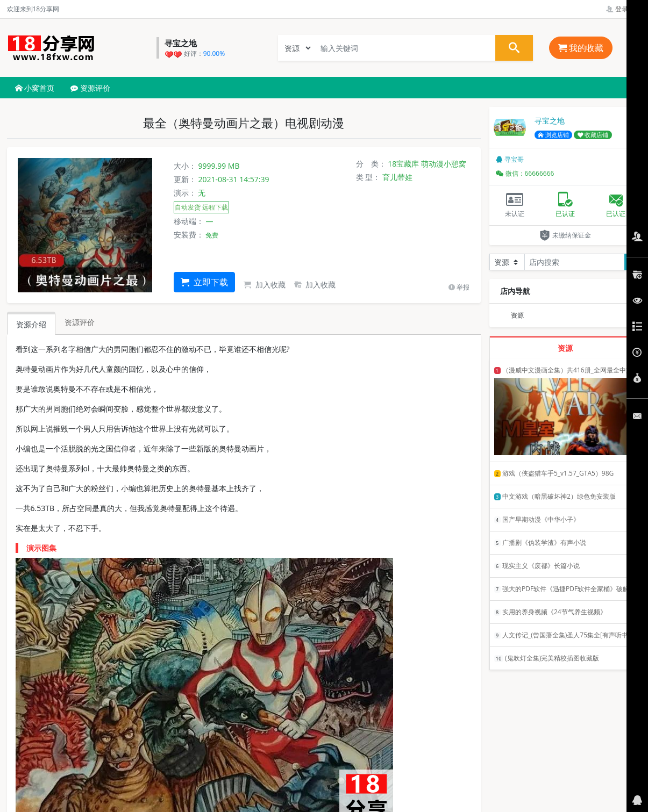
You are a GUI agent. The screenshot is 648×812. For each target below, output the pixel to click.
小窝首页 (35, 88)
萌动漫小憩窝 (444, 164)
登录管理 (624, 9)
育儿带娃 (397, 177)
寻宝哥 (510, 159)
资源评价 (90, 88)
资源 (517, 315)
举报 (459, 287)
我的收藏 (581, 48)
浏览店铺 (553, 135)
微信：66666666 (525, 173)
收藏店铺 (593, 135)
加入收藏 (265, 285)
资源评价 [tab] (80, 322)
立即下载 (204, 282)
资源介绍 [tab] (31, 324)
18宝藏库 (403, 164)
